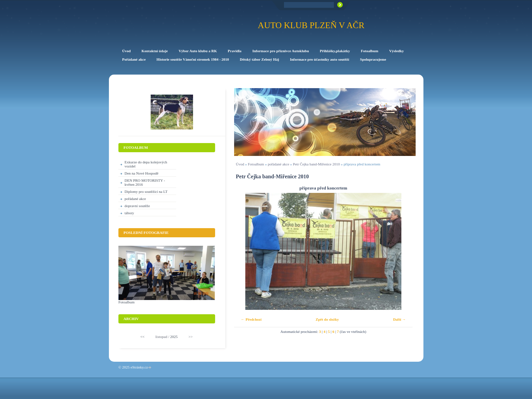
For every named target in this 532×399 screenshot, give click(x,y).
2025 (174, 337)
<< (142, 337)
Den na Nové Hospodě (141, 173)
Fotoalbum (256, 164)
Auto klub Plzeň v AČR (311, 25)
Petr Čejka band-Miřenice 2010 (316, 164)
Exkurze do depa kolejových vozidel (146, 164)
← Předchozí (251, 319)
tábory (129, 213)
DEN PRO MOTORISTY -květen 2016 (145, 182)
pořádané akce (278, 164)
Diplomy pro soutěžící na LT (146, 192)
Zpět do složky (327, 319)
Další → (399, 319)
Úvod (240, 164)
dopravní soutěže (137, 206)
